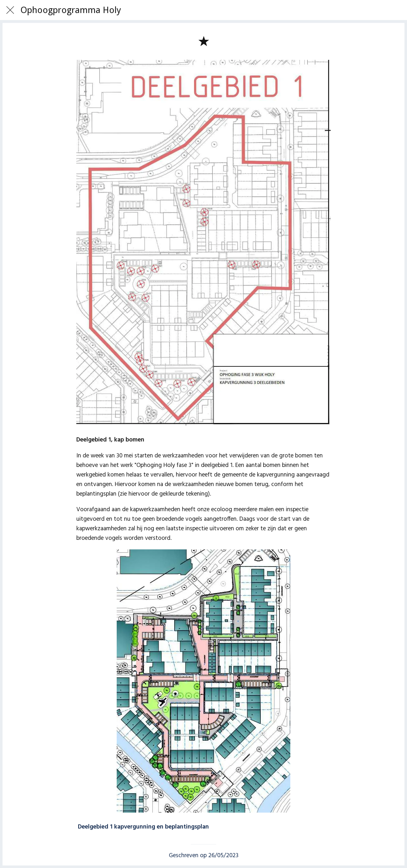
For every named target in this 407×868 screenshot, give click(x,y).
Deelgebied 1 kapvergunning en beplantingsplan (143, 827)
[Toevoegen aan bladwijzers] (203, 41)
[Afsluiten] (10, 10)
